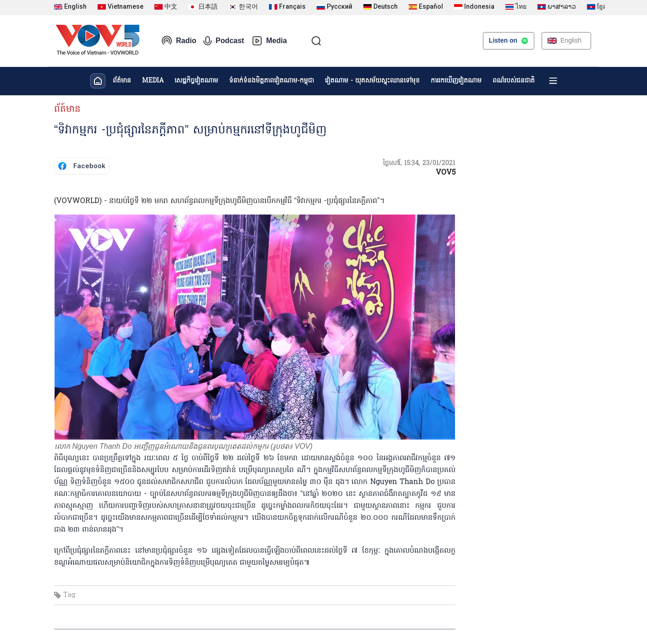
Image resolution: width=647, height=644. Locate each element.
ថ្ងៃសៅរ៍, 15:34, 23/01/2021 (419, 163)
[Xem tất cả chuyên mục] (553, 81)
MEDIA (153, 81)
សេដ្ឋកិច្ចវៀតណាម (196, 81)
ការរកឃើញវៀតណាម (456, 81)
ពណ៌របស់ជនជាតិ (514, 81)
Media (269, 41)
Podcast (224, 41)
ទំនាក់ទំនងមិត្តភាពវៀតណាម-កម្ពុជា (271, 81)
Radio (179, 41)
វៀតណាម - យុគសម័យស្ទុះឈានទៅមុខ (372, 81)
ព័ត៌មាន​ (122, 81)
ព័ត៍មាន (67, 110)
